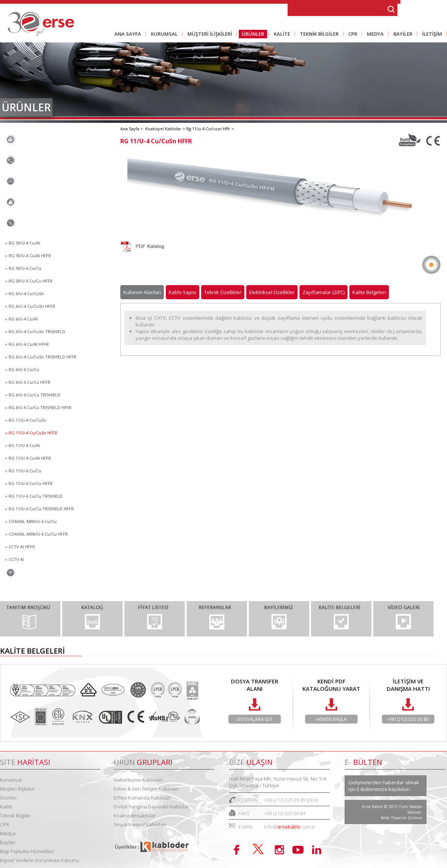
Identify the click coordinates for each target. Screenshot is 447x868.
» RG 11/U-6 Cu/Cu (23, 471)
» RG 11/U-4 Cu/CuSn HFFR (31, 433)
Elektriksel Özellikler (272, 292)
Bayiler (8, 842)
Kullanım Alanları (142, 292)
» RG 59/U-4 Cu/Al (23, 243)
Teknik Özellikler (223, 292)
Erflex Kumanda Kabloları (45, 181)
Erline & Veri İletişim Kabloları (50, 160)
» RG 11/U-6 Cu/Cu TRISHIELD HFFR (39, 509)
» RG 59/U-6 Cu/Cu (23, 268)
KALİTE (280, 34)
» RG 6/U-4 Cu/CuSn (25, 293)
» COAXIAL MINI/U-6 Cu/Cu (31, 521)
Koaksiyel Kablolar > (166, 129)
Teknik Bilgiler (15, 816)
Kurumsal (11, 780)
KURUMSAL (163, 34)
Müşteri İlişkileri (17, 789)
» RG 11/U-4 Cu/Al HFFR (28, 458)
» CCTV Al (15, 559)
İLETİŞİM (431, 34)
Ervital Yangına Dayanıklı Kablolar (56, 202)
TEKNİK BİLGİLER (318, 34)
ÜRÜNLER (251, 34)
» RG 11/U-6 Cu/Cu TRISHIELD (34, 496)
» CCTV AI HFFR (20, 547)
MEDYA (374, 34)
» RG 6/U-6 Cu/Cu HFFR (28, 382)
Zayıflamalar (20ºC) (324, 292)
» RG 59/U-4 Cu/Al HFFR (28, 256)
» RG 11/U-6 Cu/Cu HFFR (29, 483)
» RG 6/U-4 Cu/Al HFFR (27, 344)
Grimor (415, 818)
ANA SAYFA (128, 34)
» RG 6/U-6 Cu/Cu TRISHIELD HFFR (38, 407)
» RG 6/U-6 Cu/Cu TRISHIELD (33, 395)
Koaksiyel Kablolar (35, 223)
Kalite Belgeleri (369, 292)
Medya (8, 833)
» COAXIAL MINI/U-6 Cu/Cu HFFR (37, 534)
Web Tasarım (394, 818)
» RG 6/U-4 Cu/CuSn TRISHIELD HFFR (41, 357)
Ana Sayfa (130, 129)
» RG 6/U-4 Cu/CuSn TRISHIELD (35, 331)
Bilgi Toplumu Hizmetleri (27, 851)
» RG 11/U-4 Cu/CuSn (26, 420)
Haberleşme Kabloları (39, 140)
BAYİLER (401, 34)
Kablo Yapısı (183, 292)
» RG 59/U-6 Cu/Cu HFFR (29, 281)
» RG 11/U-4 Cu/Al (23, 445)
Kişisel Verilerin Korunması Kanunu (39, 860)
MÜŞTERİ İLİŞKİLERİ (208, 34)
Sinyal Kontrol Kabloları (42, 573)
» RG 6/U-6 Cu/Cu (22, 369)
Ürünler (9, 798)
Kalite (6, 807)
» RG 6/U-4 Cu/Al (21, 319)
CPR (351, 34)
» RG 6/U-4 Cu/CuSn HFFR (30, 306)
